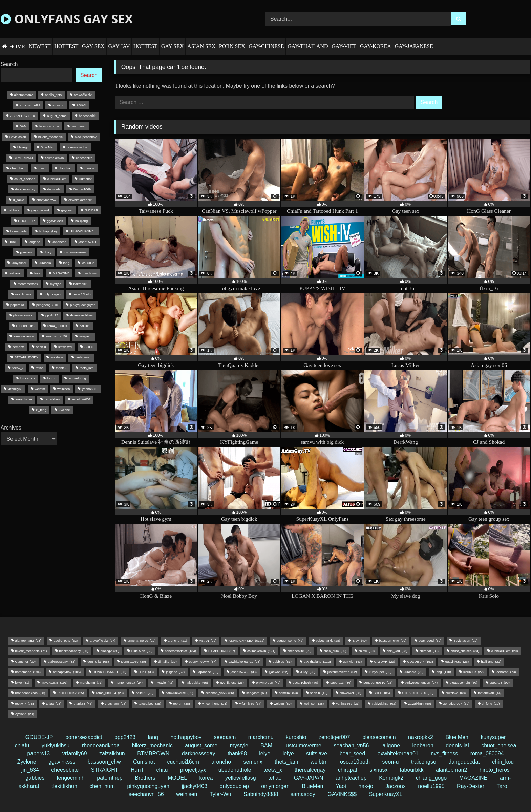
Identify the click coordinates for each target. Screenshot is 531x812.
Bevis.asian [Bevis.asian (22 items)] (18, 137)
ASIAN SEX (201, 46)
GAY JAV (119, 46)
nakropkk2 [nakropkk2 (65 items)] (81, 284)
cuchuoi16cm (183, 762)
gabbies (35, 778)
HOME (17, 47)
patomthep (110, 778)
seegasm (225, 737)
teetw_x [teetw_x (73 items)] (18, 368)
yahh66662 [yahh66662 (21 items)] (90, 389)
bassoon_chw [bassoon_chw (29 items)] (49, 126)
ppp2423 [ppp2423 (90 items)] (52, 315)
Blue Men (457, 737)
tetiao (275, 778)
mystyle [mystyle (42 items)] (56, 284)
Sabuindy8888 (261, 794)
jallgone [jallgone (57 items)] (34, 242)
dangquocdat (464, 762)
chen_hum (102, 786)
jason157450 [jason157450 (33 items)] (88, 242)
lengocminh (71, 778)
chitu (162, 770)
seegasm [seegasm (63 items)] (86, 336)
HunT (137, 770)
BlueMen (312, 786)
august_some (201, 745)
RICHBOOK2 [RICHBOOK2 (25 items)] (26, 326)
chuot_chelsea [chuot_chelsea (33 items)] (25, 179)
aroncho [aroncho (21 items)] (58, 105)
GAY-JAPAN (309, 778)
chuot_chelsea (499, 745)
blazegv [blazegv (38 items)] (23, 147)
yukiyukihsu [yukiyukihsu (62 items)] (24, 399)
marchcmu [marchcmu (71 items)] (90, 273)
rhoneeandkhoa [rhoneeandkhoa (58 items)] (81, 315)
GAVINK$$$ (342, 794)
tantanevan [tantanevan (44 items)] (83, 357)
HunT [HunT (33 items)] (13, 242)
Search (9, 64)
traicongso (424, 762)
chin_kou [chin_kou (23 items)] (65, 168)
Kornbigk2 (391, 778)
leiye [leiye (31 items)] (37, 273)
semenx (253, 762)
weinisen (187, 794)
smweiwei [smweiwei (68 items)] (65, 347)
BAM (266, 745)
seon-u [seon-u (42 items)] (41, 347)
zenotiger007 (334, 737)
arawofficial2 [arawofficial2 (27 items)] (83, 95)
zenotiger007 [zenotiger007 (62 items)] (81, 399)
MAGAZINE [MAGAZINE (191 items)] (61, 273)
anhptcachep (351, 778)
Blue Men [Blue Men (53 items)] (48, 147)
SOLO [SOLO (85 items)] (89, 347)
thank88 (237, 754)
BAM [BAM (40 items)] (23, 126)
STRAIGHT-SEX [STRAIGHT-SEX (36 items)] (26, 357)
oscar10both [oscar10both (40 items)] (82, 294)
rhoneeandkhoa (101, 745)
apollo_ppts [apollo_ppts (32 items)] (53, 95)
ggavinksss (62, 762)
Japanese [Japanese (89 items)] (59, 242)
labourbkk (412, 770)
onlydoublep (234, 786)
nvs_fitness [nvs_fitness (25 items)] (23, 294)
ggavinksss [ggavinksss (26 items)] (55, 221)
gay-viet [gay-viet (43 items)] (67, 210)
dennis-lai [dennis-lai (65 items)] (54, 189)
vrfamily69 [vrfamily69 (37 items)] (15, 389)
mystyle (239, 745)
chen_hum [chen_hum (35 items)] (18, 168)
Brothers (145, 778)
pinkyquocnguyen (148, 786)
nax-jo (366, 786)
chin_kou (503, 762)
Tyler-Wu (220, 794)
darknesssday (199, 754)
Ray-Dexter (471, 786)
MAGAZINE (473, 778)
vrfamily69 (75, 754)
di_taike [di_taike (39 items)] (18, 200)
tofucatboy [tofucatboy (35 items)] (27, 378)
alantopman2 (452, 770)
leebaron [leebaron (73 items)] (15, 273)
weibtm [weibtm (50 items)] (40, 389)
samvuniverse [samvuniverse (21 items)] (24, 336)
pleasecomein (379, 737)
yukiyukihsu (56, 745)
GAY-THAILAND (308, 46)
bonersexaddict (84, 737)
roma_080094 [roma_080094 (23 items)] (57, 326)
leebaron (423, 745)
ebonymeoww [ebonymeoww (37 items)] (46, 200)
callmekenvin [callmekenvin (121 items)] (54, 158)
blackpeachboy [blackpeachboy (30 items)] (86, 137)
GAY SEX (93, 46)
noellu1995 (431, 786)
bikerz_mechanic (152, 745)
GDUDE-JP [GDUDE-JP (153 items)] (26, 221)
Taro (502, 786)
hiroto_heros (495, 770)
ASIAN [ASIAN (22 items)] (81, 105)
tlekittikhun (64, 786)
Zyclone (27, 762)
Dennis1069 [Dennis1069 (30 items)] (82, 189)
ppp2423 (125, 737)
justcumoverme (303, 745)
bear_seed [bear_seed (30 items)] (78, 126)
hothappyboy (186, 737)
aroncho (221, 762)
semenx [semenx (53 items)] (18, 347)
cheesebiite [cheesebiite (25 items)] (84, 158)
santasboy (303, 794)
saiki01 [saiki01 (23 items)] (85, 326)
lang (153, 737)
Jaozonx (396, 786)
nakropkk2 (421, 737)
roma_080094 (487, 754)
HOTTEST (66, 46)
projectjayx (193, 770)
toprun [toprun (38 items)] (52, 378)
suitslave (317, 754)
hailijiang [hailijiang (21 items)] (81, 221)
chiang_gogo (431, 778)
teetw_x (273, 770)
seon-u (391, 762)
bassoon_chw (104, 762)
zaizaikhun (112, 754)
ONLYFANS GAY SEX (67, 19)
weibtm (319, 762)
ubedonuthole (235, 770)
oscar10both (355, 762)
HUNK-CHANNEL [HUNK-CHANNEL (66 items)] (83, 231)
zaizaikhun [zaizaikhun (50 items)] (52, 399)
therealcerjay (310, 770)
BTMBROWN (153, 754)
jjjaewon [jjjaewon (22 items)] (26, 252)
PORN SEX (232, 46)
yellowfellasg (241, 778)
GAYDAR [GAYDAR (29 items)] (91, 210)
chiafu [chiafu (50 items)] (42, 168)
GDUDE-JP (39, 737)
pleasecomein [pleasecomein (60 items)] (23, 315)
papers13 (39, 754)
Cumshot (144, 762)
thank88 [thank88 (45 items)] (62, 368)
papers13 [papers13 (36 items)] (17, 305)
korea (206, 778)
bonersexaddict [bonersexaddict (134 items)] (78, 147)
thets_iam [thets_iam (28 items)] (87, 368)
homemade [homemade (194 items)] (19, 231)
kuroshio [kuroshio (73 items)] (45, 263)
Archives (11, 428)
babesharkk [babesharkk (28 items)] (87, 116)
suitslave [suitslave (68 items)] (57, 357)
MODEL (177, 778)
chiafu (22, 745)
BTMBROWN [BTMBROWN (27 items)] (23, 158)
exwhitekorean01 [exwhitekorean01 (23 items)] (81, 200)
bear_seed (353, 754)
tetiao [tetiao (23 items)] (39, 368)
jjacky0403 (194, 786)
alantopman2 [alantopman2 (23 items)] (23, 95)
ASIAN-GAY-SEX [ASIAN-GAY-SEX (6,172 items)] (23, 116)
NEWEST (40, 46)
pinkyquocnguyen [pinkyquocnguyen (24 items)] (83, 305)
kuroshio (296, 737)
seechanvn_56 (146, 794)
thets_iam (286, 762)
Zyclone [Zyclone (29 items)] (64, 410)
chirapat (348, 770)
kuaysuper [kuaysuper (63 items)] (19, 263)
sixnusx (378, 770)
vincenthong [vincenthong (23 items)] (77, 378)
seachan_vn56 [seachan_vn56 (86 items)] (56, 336)
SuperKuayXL (386, 794)
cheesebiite (65, 770)
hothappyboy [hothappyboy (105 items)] (48, 231)
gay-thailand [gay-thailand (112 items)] (40, 210)
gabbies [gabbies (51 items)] (14, 210)
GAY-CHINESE (266, 46)
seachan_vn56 (351, 745)
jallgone (391, 745)
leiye (265, 754)
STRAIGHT (105, 770)
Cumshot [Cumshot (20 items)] (85, 179)
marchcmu (261, 737)
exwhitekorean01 (398, 754)
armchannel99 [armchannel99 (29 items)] (30, 105)
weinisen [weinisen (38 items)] (63, 389)
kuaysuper (493, 737)
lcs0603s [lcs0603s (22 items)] (88, 263)
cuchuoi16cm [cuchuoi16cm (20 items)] (57, 179)
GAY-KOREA (376, 46)
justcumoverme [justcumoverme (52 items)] (75, 252)
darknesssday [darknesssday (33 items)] (25, 189)
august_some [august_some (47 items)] (57, 116)
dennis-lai (457, 745)
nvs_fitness (444, 754)
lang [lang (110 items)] (66, 263)
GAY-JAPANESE (414, 46)
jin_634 (30, 770)
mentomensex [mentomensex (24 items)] (28, 284)
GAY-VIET (344, 46)
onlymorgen (275, 786)
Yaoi (341, 786)
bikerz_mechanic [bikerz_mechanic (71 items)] (50, 137)
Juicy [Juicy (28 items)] (48, 252)
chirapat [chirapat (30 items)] (90, 168)
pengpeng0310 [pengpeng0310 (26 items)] (47, 305)
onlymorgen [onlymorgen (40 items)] (52, 294)
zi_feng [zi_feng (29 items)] (41, 410)
